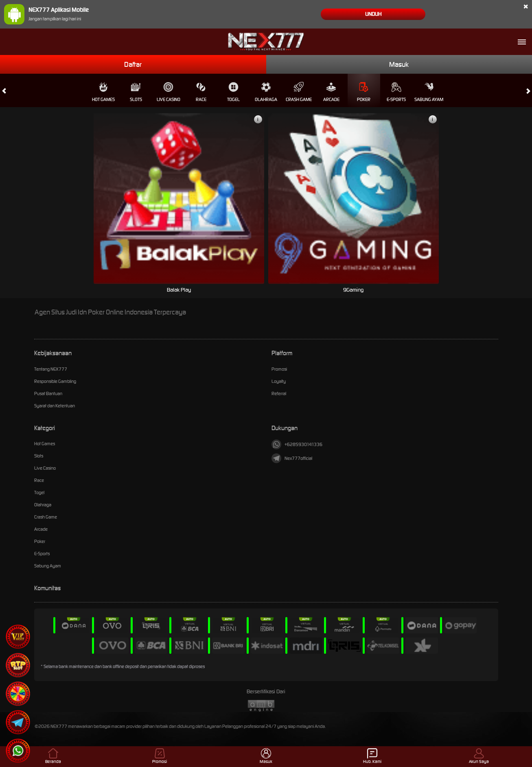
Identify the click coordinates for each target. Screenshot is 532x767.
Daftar (133, 64)
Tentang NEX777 (51, 369)
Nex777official (292, 458)
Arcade (331, 92)
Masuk (399, 64)
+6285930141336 (297, 444)
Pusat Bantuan (48, 393)
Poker (364, 92)
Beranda (53, 756)
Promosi (279, 369)
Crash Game (299, 92)
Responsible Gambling (55, 381)
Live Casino (169, 92)
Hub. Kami (372, 756)
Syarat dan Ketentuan (55, 406)
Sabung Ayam (429, 92)
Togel (233, 92)
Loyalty (279, 381)
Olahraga (266, 92)
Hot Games (103, 92)
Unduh (373, 14)
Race (201, 92)
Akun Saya (479, 756)
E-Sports (396, 92)
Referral (279, 393)
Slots (136, 92)
